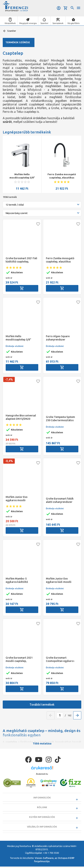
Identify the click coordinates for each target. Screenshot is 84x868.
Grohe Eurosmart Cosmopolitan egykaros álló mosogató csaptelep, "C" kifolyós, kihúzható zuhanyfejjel (61, 659)
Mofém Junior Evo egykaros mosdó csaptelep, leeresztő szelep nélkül (22, 499)
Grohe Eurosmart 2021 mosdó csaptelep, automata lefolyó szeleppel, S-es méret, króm (19, 659)
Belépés (59, 8)
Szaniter (44, 23)
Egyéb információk (42, 818)
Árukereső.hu (42, 774)
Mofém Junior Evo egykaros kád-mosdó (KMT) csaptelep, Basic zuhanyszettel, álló (59, 580)
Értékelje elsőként (15, 346)
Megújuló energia (28, 23)
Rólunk (42, 808)
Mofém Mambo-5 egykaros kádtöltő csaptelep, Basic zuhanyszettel (17, 580)
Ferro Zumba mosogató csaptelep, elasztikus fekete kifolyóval (62, 176)
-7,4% (9, 379)
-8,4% (9, 461)
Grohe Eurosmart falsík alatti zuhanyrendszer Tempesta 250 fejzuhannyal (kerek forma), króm (60, 500)
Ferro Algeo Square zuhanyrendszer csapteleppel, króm (58, 338)
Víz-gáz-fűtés (73, 23)
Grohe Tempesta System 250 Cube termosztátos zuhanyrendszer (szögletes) (60, 419)
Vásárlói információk (42, 828)
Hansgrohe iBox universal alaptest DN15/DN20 (21, 417)
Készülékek (10, 23)
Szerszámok (58, 23)
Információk (42, 798)
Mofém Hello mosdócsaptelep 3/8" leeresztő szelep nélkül (22, 176)
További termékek (42, 705)
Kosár (66, 8)
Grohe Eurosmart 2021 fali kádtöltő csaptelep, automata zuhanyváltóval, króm (21, 260)
